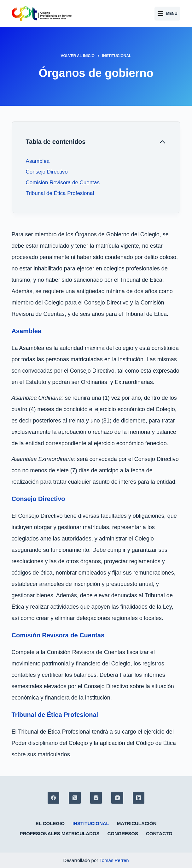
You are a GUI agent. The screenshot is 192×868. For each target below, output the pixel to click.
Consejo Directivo (47, 172)
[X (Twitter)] (75, 798)
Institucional (91, 823)
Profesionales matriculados (59, 833)
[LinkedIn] (139, 798)
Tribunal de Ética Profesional (60, 193)
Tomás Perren (114, 860)
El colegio (50, 823)
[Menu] (167, 14)
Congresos (123, 833)
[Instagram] (96, 798)
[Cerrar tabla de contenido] (96, 142)
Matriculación (137, 823)
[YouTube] (117, 798)
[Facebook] (54, 798)
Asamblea (38, 161)
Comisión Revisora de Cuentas (63, 183)
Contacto (159, 833)
